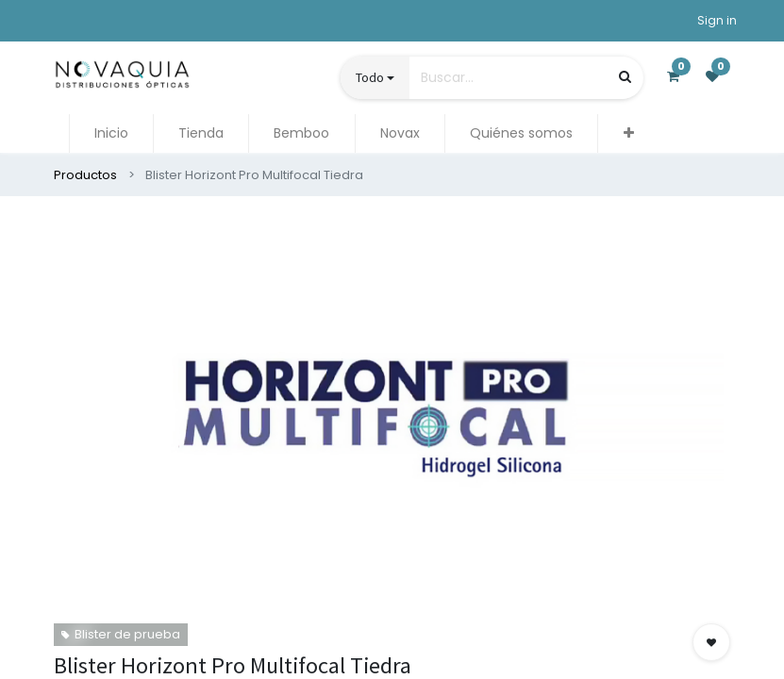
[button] (628, 133)
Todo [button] (370, 77)
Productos (85, 175)
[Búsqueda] (625, 77)
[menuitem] (111, 133)
